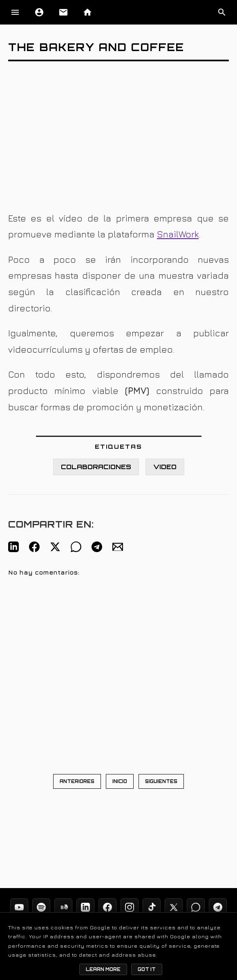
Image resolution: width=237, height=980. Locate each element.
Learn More (103, 969)
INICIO (120, 781)
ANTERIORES (77, 781)
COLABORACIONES (96, 467)
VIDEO (165, 467)
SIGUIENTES (161, 781)
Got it (147, 969)
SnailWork (178, 234)
